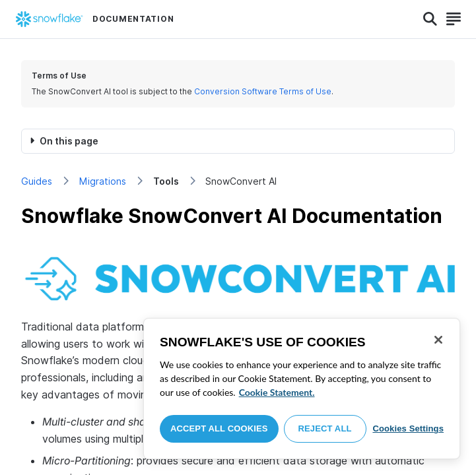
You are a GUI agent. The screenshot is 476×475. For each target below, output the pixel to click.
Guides (37, 181)
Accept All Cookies (219, 428)
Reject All (325, 428)
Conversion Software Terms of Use (263, 91)
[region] (302, 389)
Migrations (103, 181)
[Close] (438, 340)
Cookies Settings (408, 428)
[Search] (430, 19)
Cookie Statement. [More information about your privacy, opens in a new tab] (277, 392)
